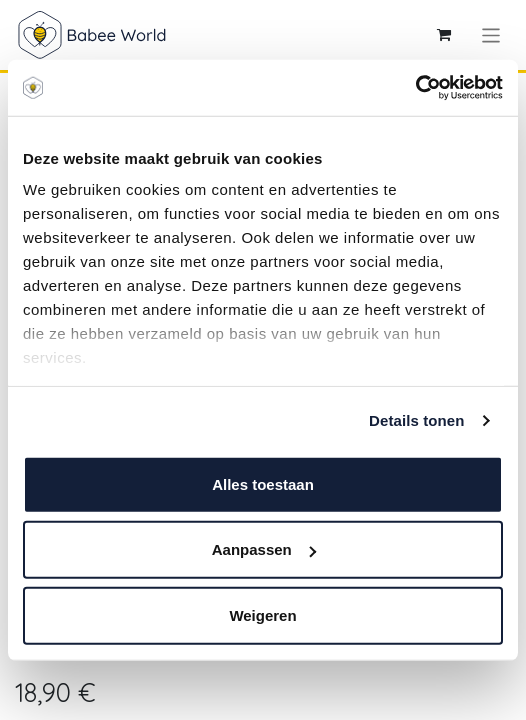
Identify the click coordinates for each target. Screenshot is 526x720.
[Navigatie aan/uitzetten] (491, 34)
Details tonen (416, 420)
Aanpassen (264, 549)
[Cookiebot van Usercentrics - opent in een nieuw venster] (415, 88)
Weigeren (262, 614)
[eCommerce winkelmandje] (444, 35)
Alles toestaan (263, 483)
